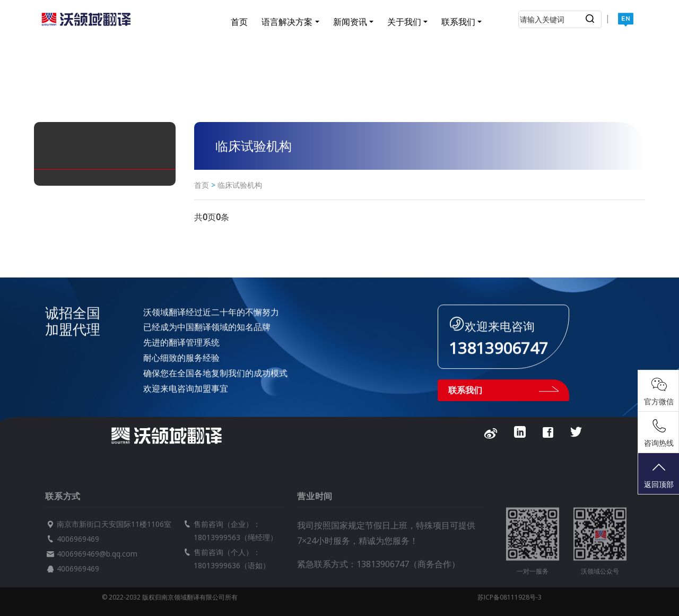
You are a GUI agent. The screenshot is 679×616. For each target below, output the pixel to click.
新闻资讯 (350, 22)
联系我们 (458, 22)
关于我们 (404, 22)
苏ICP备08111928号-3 (510, 597)
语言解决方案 (287, 22)
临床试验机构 (240, 185)
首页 (239, 22)
